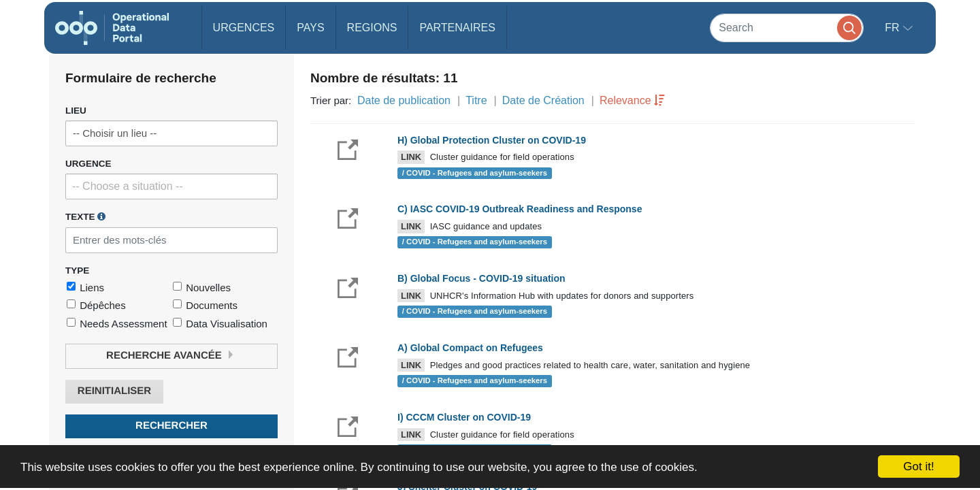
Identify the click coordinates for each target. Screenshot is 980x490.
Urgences (244, 28)
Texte (85, 216)
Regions (372, 28)
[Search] (787, 28)
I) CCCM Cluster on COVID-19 (464, 417)
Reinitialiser (114, 391)
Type (77, 271)
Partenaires (457, 28)
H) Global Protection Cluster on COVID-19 (492, 140)
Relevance (625, 100)
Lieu (76, 111)
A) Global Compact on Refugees (470, 348)
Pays (310, 28)
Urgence (88, 164)
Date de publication (404, 100)
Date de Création (543, 100)
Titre (476, 100)
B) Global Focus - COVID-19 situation (481, 278)
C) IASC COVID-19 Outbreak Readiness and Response (520, 209)
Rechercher (171, 426)
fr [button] (894, 28)
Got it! (918, 467)
